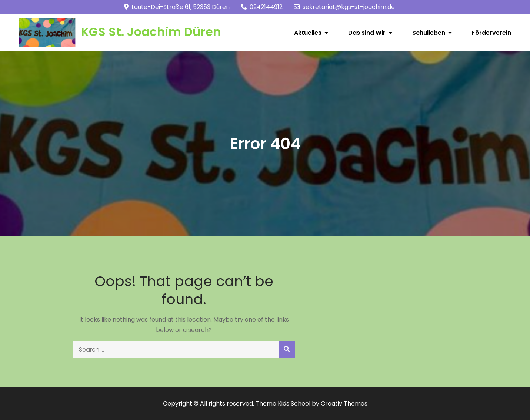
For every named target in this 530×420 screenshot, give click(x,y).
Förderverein (491, 33)
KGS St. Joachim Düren (151, 32)
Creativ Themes (344, 404)
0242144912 (262, 7)
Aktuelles (308, 33)
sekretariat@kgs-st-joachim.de (344, 7)
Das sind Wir (367, 33)
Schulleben (429, 33)
